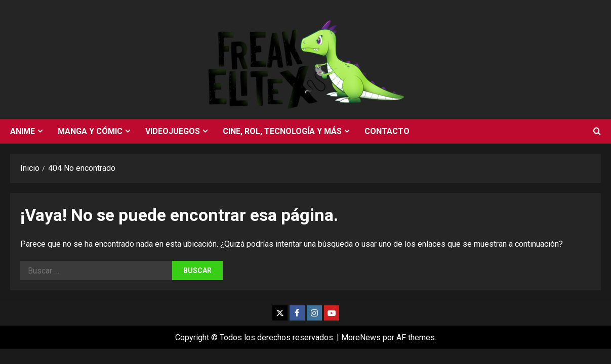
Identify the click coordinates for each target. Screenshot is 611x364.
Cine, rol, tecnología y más (282, 131)
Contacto (387, 131)
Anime (23, 131)
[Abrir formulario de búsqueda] (597, 131)
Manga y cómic (90, 131)
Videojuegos (173, 131)
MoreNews (361, 337)
